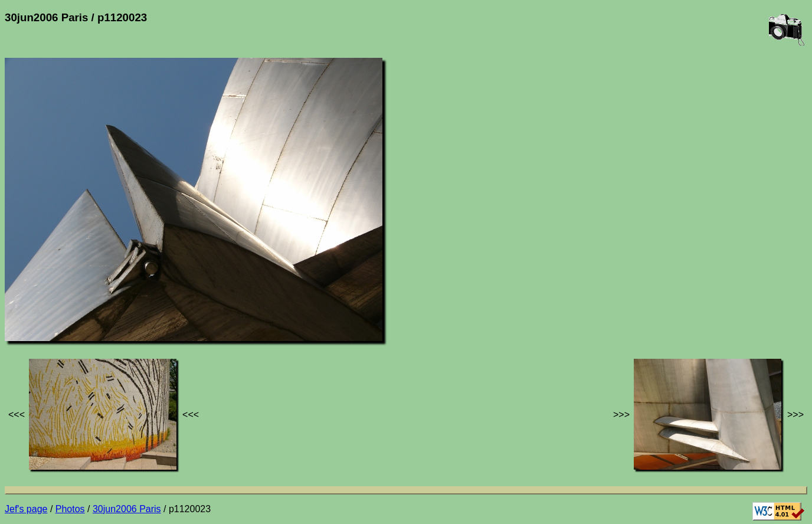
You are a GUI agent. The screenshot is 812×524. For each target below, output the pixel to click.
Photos (70, 509)
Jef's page (26, 509)
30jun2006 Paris (127, 509)
